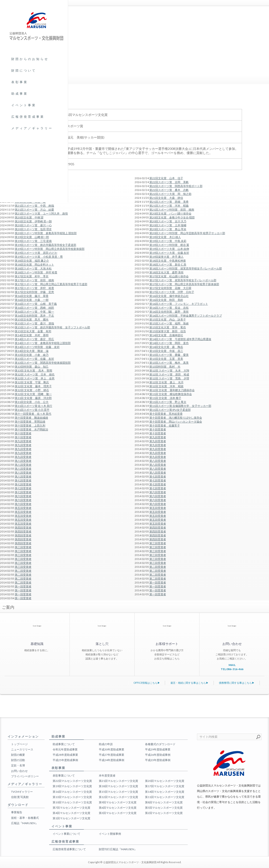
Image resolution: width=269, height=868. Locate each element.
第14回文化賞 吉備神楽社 (166, 335)
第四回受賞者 (158, 528)
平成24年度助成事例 (112, 760)
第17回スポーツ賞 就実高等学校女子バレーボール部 (183, 280)
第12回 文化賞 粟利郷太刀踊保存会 (172, 390)
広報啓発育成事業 (28, 117)
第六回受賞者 (158, 492)
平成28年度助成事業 (65, 755)
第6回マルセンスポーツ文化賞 (118, 808)
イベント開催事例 (110, 834)
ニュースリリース (22, 749)
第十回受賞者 (158, 429)
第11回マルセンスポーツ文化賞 (165, 797)
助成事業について (64, 744)
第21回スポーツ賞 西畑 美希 (169, 202)
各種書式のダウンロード (160, 744)
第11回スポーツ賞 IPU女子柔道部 (170, 410)
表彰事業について (64, 776)
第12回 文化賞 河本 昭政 (166, 386)
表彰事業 (20, 82)
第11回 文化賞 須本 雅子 (165, 398)
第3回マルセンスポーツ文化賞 (118, 813)
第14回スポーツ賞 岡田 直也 (169, 343)
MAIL (232, 665)
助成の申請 (106, 744)
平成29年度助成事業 (158, 749)
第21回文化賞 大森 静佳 (166, 198)
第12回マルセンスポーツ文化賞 (118, 797)
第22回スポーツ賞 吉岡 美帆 (169, 182)
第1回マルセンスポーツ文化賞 (71, 818)
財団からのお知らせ (30, 59)
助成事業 (20, 94)
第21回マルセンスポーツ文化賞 (118, 781)
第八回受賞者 (158, 461)
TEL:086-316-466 (232, 669)
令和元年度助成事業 (65, 749)
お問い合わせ (19, 771)
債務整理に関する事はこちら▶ (237, 683)
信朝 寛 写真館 (20, 797)
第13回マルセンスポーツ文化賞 (72, 797)
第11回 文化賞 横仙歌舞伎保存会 (171, 394)
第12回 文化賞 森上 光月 (166, 382)
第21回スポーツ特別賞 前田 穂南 (172, 210)
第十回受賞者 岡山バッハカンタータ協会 (176, 422)
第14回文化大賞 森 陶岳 (166, 347)
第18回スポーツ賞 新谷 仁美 (168, 265)
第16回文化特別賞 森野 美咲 (169, 312)
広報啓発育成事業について (69, 849)
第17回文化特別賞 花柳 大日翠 (170, 288)
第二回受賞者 (158, 567)
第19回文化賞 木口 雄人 (165, 237)
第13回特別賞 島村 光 (165, 367)
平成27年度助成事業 (112, 755)
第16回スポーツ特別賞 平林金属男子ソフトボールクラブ (186, 316)
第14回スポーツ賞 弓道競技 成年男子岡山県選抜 (180, 339)
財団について (24, 70)
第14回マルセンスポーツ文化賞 (165, 792)
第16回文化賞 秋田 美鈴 (166, 300)
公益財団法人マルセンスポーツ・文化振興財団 (130, 862)
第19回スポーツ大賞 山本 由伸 (169, 249)
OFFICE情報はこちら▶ (147, 683)
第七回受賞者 (158, 476)
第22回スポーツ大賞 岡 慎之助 (170, 194)
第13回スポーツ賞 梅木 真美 (169, 363)
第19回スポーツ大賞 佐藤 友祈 (169, 253)
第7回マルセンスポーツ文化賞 (71, 808)
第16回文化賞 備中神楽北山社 (169, 296)
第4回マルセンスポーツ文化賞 (71, 813)
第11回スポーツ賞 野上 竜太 (168, 402)
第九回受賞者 (158, 437)
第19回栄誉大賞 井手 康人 (166, 257)
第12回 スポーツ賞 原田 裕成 (169, 374)
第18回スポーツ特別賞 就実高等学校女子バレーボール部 (186, 268)
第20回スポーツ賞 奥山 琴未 (168, 229)
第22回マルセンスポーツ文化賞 (72, 781)
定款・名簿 (18, 765)
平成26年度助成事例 (158, 755)
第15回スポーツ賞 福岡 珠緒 (169, 323)
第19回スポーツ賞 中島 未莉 (168, 241)
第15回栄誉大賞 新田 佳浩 (168, 331)
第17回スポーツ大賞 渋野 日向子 (172, 292)
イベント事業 (24, 105)
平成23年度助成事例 (158, 760)
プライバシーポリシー (25, 776)
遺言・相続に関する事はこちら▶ (189, 683)
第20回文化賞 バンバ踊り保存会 (170, 213)
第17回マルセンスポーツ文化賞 (165, 786)
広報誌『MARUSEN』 (25, 823)
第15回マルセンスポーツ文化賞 (118, 792)
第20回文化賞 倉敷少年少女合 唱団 (172, 217)
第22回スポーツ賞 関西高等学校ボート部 (176, 186)
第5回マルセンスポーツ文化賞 (164, 808)
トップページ (19, 744)
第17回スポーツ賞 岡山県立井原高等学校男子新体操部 (184, 284)
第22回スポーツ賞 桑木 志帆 (169, 190)
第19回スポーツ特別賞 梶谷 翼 (169, 245)
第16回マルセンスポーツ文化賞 (72, 792)
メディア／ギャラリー (32, 128)
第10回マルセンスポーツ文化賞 (72, 802)
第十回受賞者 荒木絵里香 (166, 414)
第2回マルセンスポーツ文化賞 (164, 813)
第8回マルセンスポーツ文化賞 (164, 802)
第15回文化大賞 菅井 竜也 (168, 327)
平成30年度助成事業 (112, 749)
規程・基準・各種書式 (25, 818)
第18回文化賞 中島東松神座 (168, 261)
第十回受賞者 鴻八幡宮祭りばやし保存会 (176, 418)
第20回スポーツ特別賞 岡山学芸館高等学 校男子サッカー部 (187, 233)
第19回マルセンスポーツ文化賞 (72, 786)
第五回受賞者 (158, 508)
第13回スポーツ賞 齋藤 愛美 (169, 355)
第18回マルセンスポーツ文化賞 (118, 786)
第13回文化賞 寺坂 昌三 (166, 351)
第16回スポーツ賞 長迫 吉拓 (169, 308)
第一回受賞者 (158, 582)
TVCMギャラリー (22, 792)
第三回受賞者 (158, 543)
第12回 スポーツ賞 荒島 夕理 (169, 378)
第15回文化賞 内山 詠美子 (168, 319)
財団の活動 (18, 760)
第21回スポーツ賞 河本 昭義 (169, 206)
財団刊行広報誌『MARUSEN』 (118, 849)
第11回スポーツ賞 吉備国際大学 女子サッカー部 (180, 406)
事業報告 (17, 812)
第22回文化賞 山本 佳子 (166, 178)
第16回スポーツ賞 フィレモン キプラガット (179, 304)
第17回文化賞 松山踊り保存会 (169, 276)
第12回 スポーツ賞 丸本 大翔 (169, 370)
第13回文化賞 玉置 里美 (166, 359)
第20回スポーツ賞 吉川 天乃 (168, 221)
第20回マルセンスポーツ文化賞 (165, 781)
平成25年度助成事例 (65, 760)
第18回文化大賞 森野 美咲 (166, 272)
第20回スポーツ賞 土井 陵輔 (168, 225)
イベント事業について (66, 834)
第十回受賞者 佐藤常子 (165, 425)
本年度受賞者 (107, 776)
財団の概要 (18, 755)
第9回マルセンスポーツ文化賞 (118, 802)
